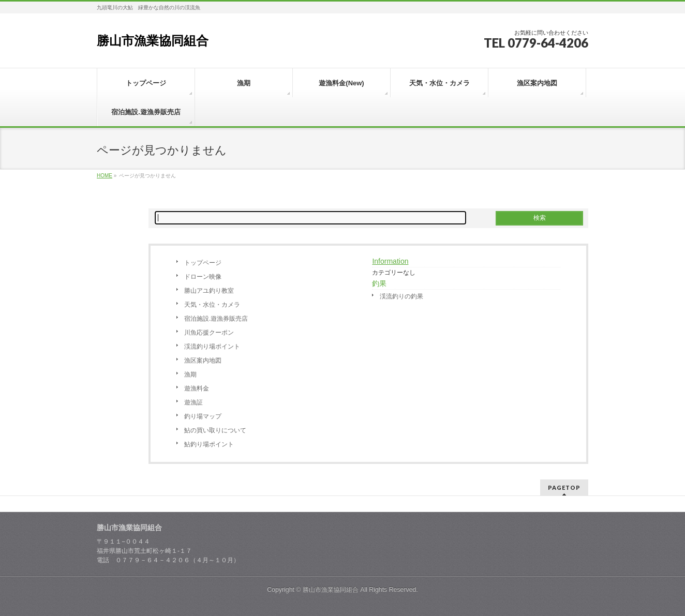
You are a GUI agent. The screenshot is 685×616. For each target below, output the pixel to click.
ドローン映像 (203, 277)
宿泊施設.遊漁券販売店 (216, 319)
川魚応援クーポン (209, 333)
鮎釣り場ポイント (209, 444)
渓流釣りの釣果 (401, 296)
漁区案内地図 (203, 360)
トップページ (203, 263)
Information (390, 261)
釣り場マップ (203, 416)
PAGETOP (564, 487)
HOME (105, 176)
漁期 (190, 374)
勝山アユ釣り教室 (209, 291)
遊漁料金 (197, 388)
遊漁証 (193, 402)
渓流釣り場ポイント (212, 347)
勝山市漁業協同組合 (153, 41)
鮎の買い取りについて (215, 430)
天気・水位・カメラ (212, 305)
